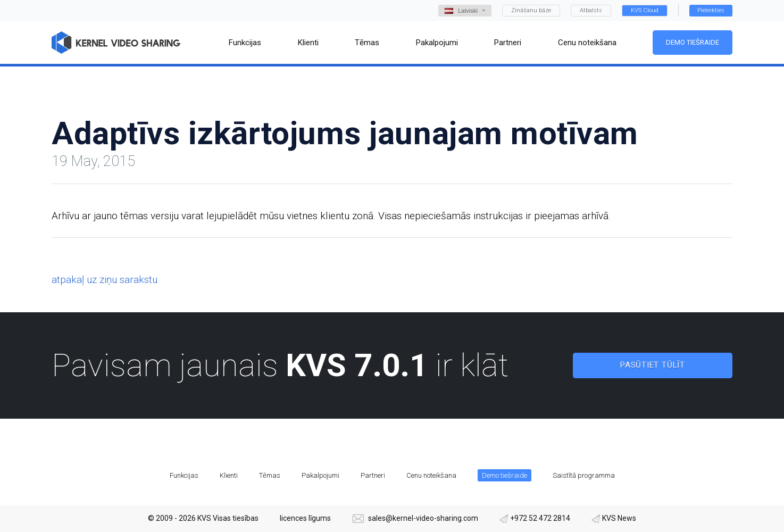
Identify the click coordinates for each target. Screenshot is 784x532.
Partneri (373, 475)
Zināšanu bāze (531, 10)
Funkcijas (184, 475)
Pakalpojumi (320, 475)
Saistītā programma (584, 475)
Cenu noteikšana (431, 475)
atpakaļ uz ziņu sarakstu (105, 280)
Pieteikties (711, 10)
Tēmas (270, 475)
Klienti (229, 475)
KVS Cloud (645, 10)
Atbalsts (591, 10)
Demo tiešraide (693, 42)
